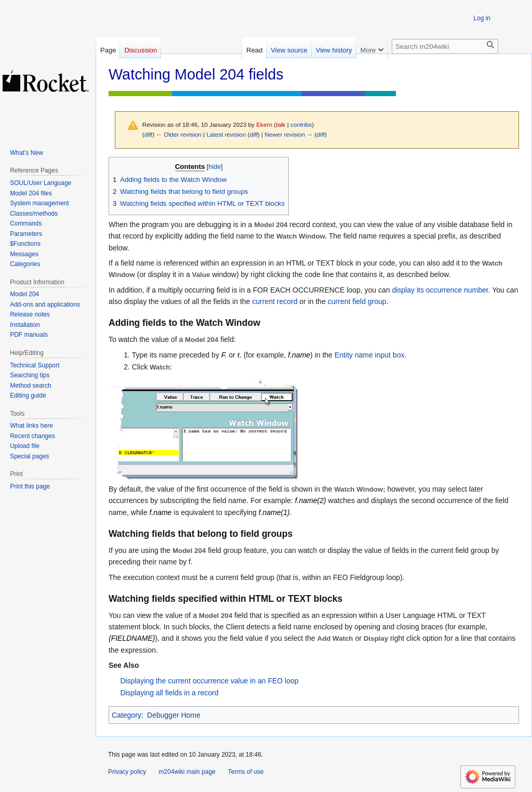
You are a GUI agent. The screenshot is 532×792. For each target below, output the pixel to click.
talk (281, 124)
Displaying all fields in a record (169, 693)
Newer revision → (289, 134)
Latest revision (226, 134)
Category (127, 715)
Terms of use (246, 772)
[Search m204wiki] (445, 47)
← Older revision (179, 134)
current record (275, 301)
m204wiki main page (187, 772)
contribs (301, 124)
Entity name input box (370, 355)
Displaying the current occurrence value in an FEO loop (209, 681)
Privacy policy (127, 772)
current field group (357, 301)
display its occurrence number (440, 290)
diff (148, 134)
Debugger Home (174, 715)
